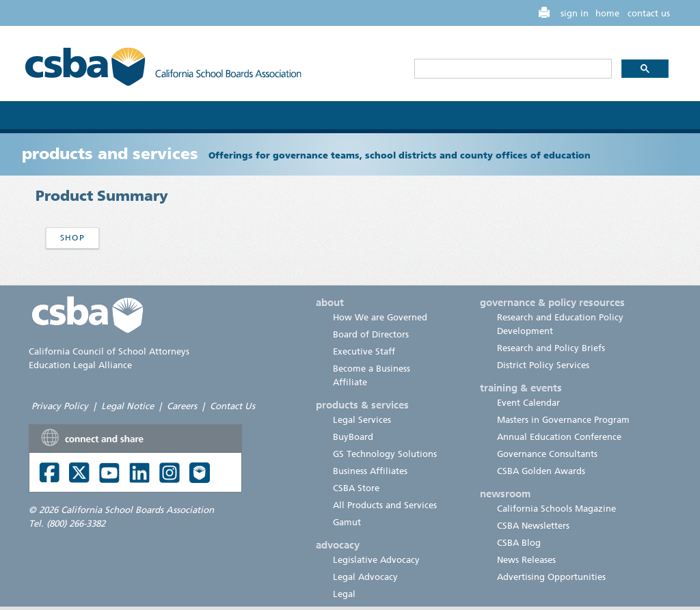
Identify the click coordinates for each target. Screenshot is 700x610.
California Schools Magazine (556, 509)
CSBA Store (356, 488)
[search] (512, 69)
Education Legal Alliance (80, 365)
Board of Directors (371, 334)
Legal (344, 594)
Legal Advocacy (365, 577)
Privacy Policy (60, 406)
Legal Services (362, 420)
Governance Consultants (547, 454)
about (330, 303)
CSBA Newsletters (533, 526)
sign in (575, 13)
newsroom (505, 494)
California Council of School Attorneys (109, 351)
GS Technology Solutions (385, 454)
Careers (182, 406)
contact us (649, 13)
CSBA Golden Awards (541, 471)
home (607, 13)
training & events (521, 388)
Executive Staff (364, 351)
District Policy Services (543, 365)
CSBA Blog (519, 543)
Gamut (347, 522)
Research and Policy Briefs (551, 348)
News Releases (526, 560)
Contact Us (232, 406)
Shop (72, 238)
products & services (362, 405)
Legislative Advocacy (376, 560)
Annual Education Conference (559, 437)
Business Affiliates (370, 471)
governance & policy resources (552, 303)
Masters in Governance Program (563, 420)
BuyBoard (353, 437)
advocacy (338, 545)
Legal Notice (127, 406)
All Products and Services (385, 505)
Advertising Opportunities (551, 577)
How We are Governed (380, 317)
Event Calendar (528, 403)
